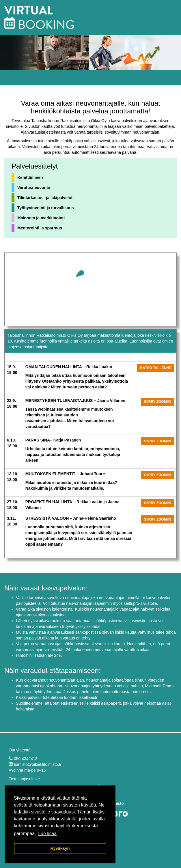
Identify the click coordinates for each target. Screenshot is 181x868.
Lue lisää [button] (47, 834)
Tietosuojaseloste (24, 779)
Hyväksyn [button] (60, 848)
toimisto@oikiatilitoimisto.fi (38, 764)
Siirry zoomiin (158, 402)
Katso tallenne (156, 368)
